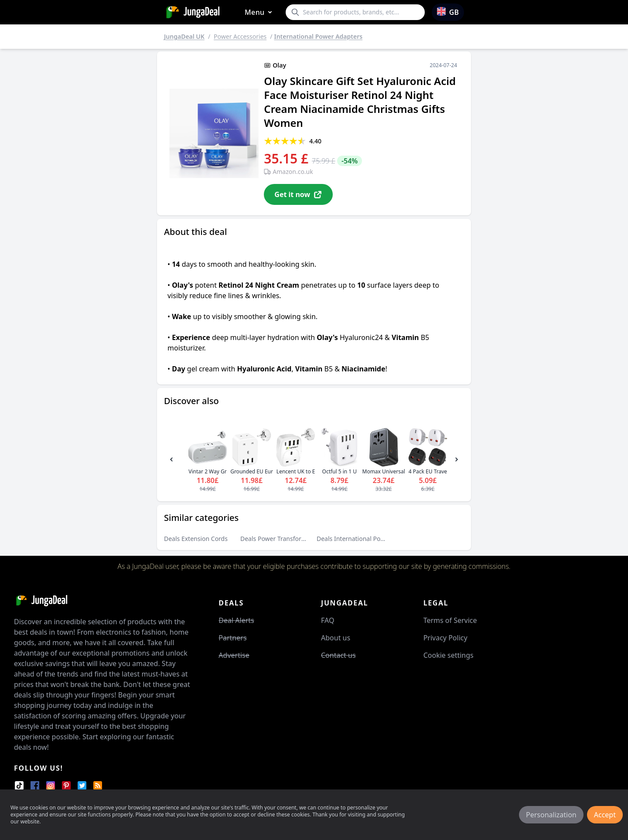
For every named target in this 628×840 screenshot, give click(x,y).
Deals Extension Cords (196, 539)
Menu (260, 12)
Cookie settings (449, 655)
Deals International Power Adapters (368, 539)
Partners (232, 638)
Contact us (338, 655)
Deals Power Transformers (278, 539)
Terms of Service (450, 620)
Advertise (234, 655)
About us (336, 638)
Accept (605, 815)
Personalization (551, 815)
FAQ (328, 620)
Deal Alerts (236, 620)
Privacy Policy (445, 638)
